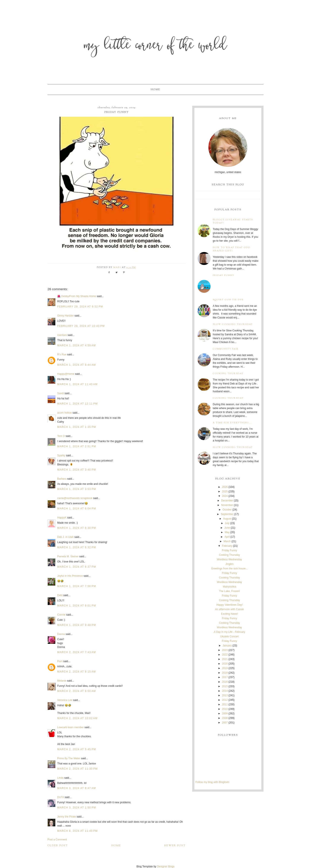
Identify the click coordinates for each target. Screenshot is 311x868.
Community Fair (226, 349)
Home (155, 90)
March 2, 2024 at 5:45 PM (77, 749)
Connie (61, 615)
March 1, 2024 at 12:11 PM (77, 404)
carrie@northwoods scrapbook (75, 498)
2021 (225, 659)
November (227, 505)
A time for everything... (232, 423)
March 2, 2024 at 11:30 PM (77, 769)
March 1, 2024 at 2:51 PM (77, 446)
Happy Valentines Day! (229, 605)
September (227, 514)
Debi (60, 595)
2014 (225, 691)
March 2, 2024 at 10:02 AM (77, 718)
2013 (225, 695)
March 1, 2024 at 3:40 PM (77, 470)
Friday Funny (224, 275)
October (227, 510)
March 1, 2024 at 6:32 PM (77, 547)
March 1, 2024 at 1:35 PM (77, 427)
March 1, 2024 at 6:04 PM (77, 509)
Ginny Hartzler (66, 316)
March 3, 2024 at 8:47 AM (77, 788)
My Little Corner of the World (156, 46)
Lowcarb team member (71, 727)
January (227, 646)
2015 (225, 686)
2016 (225, 682)
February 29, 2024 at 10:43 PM (81, 326)
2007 (225, 723)
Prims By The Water (69, 758)
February (227, 546)
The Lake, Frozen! (229, 591)
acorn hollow (64, 413)
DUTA (61, 797)
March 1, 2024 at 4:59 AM (77, 345)
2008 (225, 718)
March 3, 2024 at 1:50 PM (77, 808)
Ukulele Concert (229, 636)
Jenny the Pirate (67, 817)
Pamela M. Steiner (68, 556)
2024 (225, 496)
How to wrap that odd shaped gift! (232, 249)
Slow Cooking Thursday (233, 324)
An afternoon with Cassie (229, 609)
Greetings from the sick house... (229, 569)
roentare (62, 335)
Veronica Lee (65, 700)
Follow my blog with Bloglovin (212, 782)
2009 (225, 714)
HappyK (62, 518)
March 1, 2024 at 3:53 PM (77, 489)
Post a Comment (57, 840)
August (227, 519)
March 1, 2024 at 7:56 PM (77, 586)
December (227, 501)
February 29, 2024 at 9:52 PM (80, 307)
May (227, 532)
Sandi (61, 393)
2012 (225, 700)
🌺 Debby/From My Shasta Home (77, 296)
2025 (225, 491)
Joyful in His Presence (70, 576)
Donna (61, 634)
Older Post (58, 846)
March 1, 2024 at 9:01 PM (77, 606)
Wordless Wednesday (229, 559)
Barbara (62, 479)
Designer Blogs (166, 866)
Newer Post (175, 846)
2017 (225, 677)
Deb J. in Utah (65, 537)
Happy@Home (66, 374)
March (227, 541)
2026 (225, 487)
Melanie (62, 681)
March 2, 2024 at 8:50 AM (77, 691)
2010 (225, 709)
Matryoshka (229, 587)
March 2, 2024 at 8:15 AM (77, 672)
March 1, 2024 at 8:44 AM (77, 365)
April (227, 537)
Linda (60, 778)
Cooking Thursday (228, 374)
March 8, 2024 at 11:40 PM (77, 831)
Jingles (229, 564)
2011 (225, 704)
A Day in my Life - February (229, 632)
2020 (225, 664)
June (227, 528)
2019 (225, 668)
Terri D (61, 436)
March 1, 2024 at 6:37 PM (77, 567)
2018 (225, 673)
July (227, 523)
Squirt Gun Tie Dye (228, 300)
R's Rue (62, 354)
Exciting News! (229, 614)
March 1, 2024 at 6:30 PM (77, 528)
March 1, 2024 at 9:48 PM (77, 625)
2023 (225, 650)
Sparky (61, 455)
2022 (225, 655)
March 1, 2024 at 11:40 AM (77, 384)
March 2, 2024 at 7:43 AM (77, 652)
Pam (60, 661)
